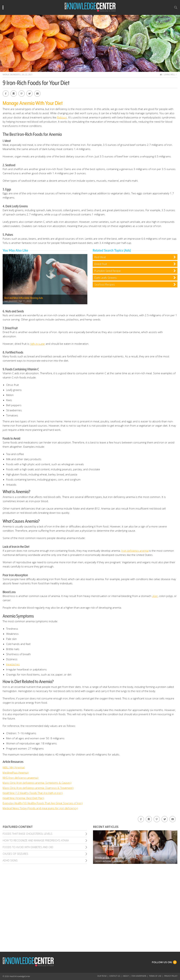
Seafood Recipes (105, 284)
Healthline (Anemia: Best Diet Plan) (23, 798)
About (126, 976)
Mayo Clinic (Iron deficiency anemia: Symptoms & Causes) (37, 783)
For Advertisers (139, 976)
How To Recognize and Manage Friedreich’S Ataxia (36, 840)
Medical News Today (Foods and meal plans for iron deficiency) (40, 808)
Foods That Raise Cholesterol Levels (28, 834)
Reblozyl (62, 117)
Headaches (13, 664)
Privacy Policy (171, 976)
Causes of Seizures (15, 854)
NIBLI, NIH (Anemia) (14, 767)
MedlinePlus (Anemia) (16, 773)
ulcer (155, 596)
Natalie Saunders (11, 74)
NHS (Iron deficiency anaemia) (20, 778)
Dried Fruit (101, 264)
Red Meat (100, 257)
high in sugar (37, 344)
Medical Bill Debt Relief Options (115, 858)
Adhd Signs (10, 860)
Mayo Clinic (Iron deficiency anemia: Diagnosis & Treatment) (38, 788)
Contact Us (115, 976)
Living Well (170, 74)
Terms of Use (155, 976)
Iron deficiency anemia (135, 551)
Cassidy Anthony (103, 861)
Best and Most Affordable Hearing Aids (24, 298)
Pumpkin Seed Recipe (107, 271)
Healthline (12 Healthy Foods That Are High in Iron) (33, 793)
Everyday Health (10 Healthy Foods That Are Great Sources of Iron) (43, 803)
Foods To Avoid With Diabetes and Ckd (28, 847)
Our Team (102, 976)
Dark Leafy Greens (106, 278)
